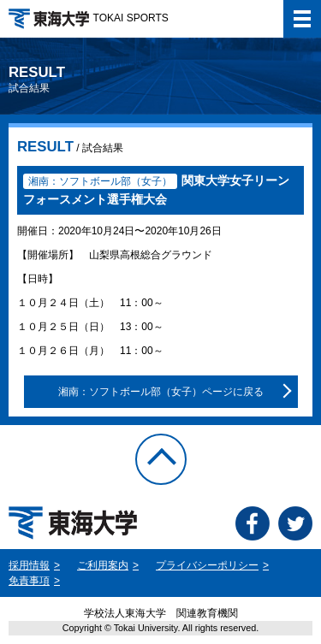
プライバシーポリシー (207, 565)
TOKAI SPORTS (89, 18)
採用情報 (29, 565)
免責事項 (29, 581)
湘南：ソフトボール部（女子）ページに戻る (161, 392)
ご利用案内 (103, 565)
